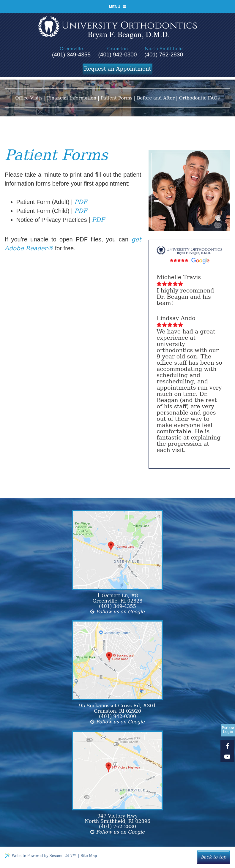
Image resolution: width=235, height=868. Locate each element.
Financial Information (72, 98)
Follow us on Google (117, 612)
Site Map (89, 856)
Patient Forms (117, 98)
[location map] (117, 550)
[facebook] (227, 746)
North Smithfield (164, 49)
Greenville (71, 49)
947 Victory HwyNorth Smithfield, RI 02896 (117, 819)
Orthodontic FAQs (199, 98)
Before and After (156, 98)
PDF (81, 202)
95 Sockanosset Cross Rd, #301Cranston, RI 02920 (117, 709)
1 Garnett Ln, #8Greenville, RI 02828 (117, 599)
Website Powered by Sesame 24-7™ (41, 856)
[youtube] (227, 756)
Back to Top (213, 857)
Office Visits (29, 98)
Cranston (118, 49)
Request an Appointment (117, 69)
